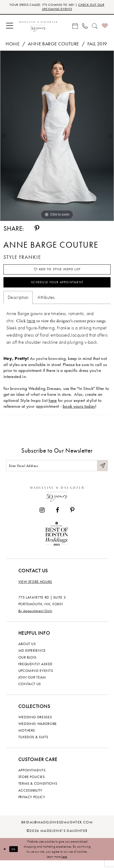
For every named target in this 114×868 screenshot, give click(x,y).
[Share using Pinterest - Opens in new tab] (37, 230)
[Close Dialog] (5, 856)
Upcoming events (36, 678)
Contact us (30, 691)
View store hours (35, 589)
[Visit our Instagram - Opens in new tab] (42, 518)
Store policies (32, 784)
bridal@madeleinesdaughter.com (57, 830)
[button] (10, 27)
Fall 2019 (97, 45)
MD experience (32, 658)
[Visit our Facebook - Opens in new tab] (57, 518)
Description (18, 303)
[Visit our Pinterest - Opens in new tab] (72, 518)
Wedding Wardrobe (38, 731)
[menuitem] (10, 27)
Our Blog (28, 665)
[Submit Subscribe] (102, 472)
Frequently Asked (35, 671)
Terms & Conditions (38, 791)
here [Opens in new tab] (53, 406)
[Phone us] (85, 27)
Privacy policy (32, 804)
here (31, 326)
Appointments (32, 778)
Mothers (27, 738)
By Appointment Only (35, 618)
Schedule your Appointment (57, 287)
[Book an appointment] (75, 27)
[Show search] (95, 27)
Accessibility (30, 798)
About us (27, 651)
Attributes (46, 303)
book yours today (79, 412)
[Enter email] (57, 472)
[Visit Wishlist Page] (105, 27)
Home (13, 45)
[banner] (38, 27)
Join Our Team (32, 685)
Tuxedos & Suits (33, 744)
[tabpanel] (57, 137)
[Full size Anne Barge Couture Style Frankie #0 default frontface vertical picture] (57, 137)
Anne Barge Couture (53, 45)
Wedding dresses (35, 724)
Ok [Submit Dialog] (16, 856)
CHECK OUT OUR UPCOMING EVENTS (71, 8)
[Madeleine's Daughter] (57, 500)
